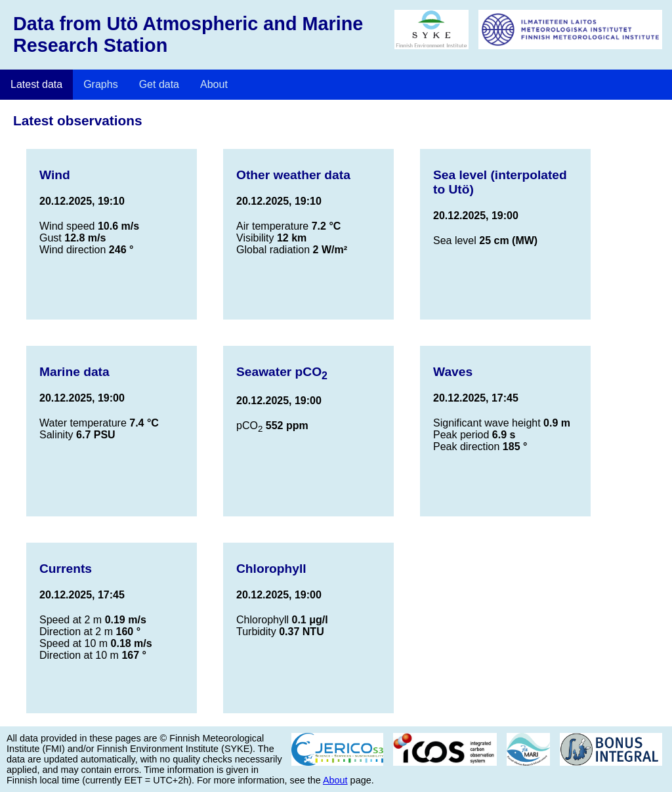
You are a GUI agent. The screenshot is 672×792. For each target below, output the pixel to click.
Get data (159, 84)
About (214, 84)
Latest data (36, 84)
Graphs (100, 84)
